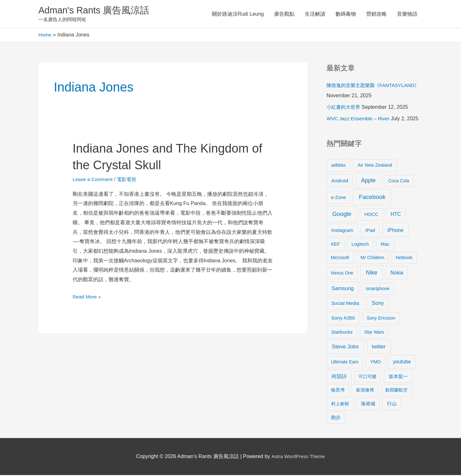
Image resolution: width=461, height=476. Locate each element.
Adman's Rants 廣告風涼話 (96, 11)
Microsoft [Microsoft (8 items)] (340, 258)
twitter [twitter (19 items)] (379, 347)
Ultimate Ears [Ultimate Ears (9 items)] (345, 363)
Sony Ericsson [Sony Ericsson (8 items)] (381, 319)
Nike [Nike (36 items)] (372, 274)
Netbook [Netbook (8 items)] (404, 258)
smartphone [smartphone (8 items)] (378, 290)
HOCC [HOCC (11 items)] (371, 215)
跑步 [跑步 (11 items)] (336, 418)
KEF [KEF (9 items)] (336, 245)
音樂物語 (407, 14)
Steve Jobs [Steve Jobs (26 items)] (345, 348)
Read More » (88, 297)
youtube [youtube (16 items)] (402, 363)
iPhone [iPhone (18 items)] (395, 231)
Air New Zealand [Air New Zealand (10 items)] (375, 166)
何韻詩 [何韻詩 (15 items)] (339, 377)
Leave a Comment (94, 180)
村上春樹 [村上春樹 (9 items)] (340, 405)
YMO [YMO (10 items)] (375, 363)
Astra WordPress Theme (298, 457)
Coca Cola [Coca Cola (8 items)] (399, 182)
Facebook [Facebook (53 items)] (372, 198)
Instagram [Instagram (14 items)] (342, 231)
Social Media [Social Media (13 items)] (345, 304)
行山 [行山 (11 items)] (392, 405)
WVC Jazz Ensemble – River (359, 119)
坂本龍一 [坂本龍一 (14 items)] (398, 377)
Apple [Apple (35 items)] (368, 181)
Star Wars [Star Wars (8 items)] (374, 333)
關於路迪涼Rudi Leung (238, 14)
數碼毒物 (346, 14)
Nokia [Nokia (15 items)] (397, 274)
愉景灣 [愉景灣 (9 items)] (338, 391)
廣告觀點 (284, 14)
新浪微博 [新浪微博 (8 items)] (365, 391)
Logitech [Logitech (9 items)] (360, 245)
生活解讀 (315, 14)
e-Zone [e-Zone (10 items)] (338, 198)
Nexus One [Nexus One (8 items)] (342, 274)
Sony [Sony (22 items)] (378, 304)
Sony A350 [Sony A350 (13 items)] (343, 319)
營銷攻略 (376, 14)
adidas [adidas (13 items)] (339, 166)
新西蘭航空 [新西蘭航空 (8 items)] (396, 391)
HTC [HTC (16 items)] (396, 215)
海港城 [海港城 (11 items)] (368, 405)
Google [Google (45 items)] (342, 215)
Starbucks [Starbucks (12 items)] (342, 333)
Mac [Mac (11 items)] (385, 245)
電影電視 (129, 180)
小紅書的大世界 (344, 108)
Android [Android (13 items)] (340, 182)
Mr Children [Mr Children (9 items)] (372, 258)
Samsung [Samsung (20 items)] (343, 289)
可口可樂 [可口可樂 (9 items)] (368, 377)
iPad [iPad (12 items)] (370, 231)
